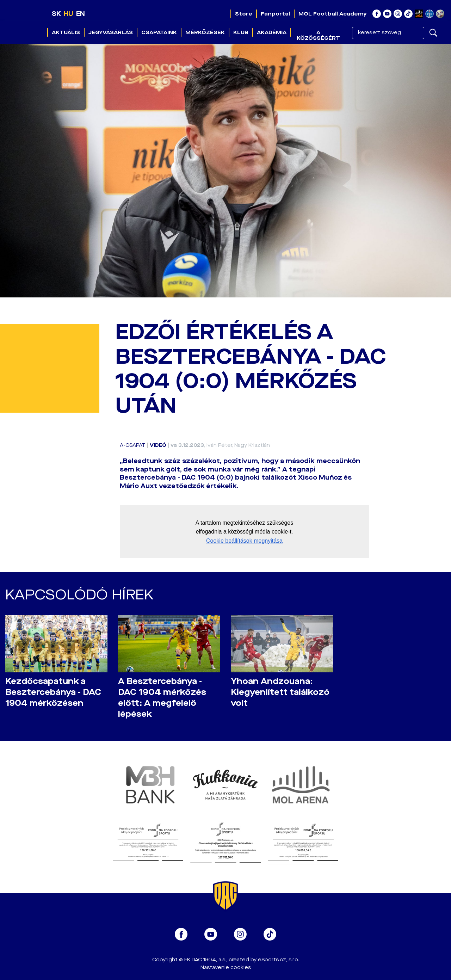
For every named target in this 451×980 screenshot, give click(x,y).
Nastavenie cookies (226, 967)
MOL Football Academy (333, 14)
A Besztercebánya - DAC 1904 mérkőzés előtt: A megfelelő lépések (162, 698)
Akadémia (272, 32)
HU (69, 14)
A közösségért (318, 35)
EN (81, 14)
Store (244, 14)
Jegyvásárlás (111, 32)
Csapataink (159, 32)
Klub (241, 32)
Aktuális (66, 32)
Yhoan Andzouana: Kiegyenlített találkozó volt (280, 692)
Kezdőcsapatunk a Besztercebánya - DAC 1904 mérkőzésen (53, 692)
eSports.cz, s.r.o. (279, 960)
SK (56, 14)
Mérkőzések (205, 32)
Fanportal (275, 14)
